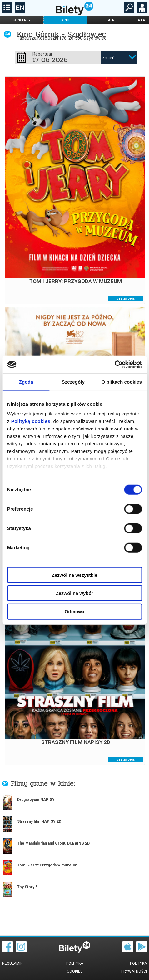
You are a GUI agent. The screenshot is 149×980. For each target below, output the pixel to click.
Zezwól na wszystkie (75, 575)
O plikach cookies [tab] (122, 382)
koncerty (22, 20)
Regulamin (12, 963)
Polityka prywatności (134, 967)
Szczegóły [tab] (73, 382)
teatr (109, 20)
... (141, 20)
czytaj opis (126, 299)
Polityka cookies (75, 967)
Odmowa (74, 611)
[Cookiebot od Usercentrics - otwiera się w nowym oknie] (114, 365)
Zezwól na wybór (74, 593)
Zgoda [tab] (26, 382)
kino (65, 20)
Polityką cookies (31, 421)
